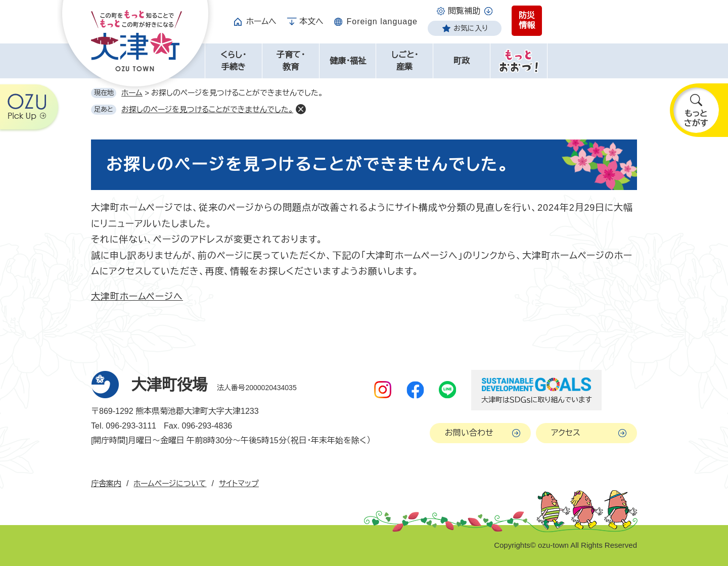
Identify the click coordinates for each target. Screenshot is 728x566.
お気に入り (471, 28)
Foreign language (382, 21)
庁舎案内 (106, 483)
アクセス (566, 433)
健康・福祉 (348, 61)
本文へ (311, 21)
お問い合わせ (469, 433)
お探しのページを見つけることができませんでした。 (207, 109)
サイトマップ (239, 483)
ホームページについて (170, 483)
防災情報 (527, 20)
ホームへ (261, 21)
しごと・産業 (405, 61)
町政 (462, 61)
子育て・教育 (291, 61)
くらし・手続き (233, 61)
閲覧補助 (464, 11)
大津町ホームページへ (137, 297)
